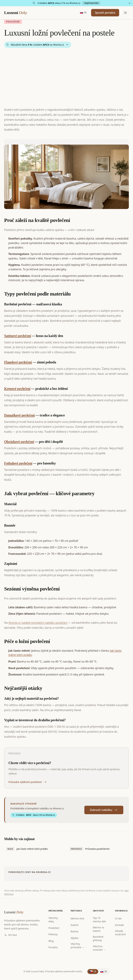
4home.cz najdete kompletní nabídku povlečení (38, 623)
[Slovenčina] (104, 972)
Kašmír (75, 925)
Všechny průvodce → (78, 946)
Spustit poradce (105, 13)
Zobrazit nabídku (104, 810)
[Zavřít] (130, 3)
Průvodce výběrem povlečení (28, 782)
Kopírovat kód (91, 3)
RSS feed (10, 935)
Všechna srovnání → (99, 948)
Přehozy (53, 934)
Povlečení (54, 928)
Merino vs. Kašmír (99, 929)
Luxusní (16, 13)
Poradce (53, 947)
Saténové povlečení (17, 336)
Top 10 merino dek (99, 920)
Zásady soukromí (120, 933)
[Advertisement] (66, 78)
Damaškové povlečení (19, 415)
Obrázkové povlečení (19, 442)
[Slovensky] (82, 13)
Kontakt (119, 925)
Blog (51, 941)
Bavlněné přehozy (98, 938)
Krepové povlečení (17, 389)
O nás (118, 918)
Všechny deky (53, 920)
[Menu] (125, 13)
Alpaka (74, 938)
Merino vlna (77, 918)
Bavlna (74, 931)
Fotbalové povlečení (18, 463)
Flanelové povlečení (18, 362)
